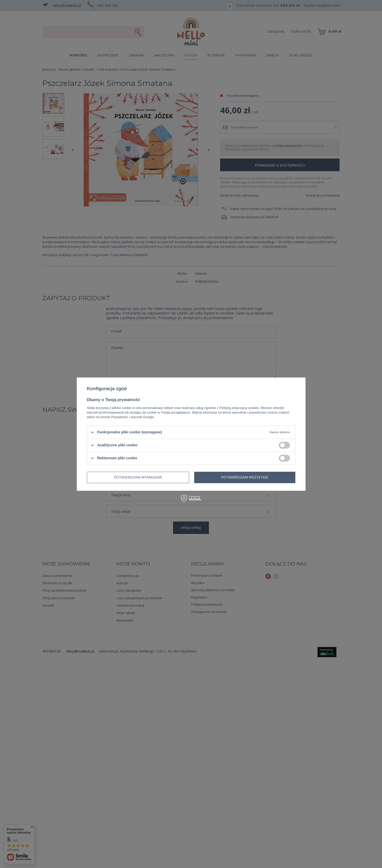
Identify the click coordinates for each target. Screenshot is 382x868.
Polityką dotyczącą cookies (239, 408)
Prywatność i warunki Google (132, 417)
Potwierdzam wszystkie (245, 477)
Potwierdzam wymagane (138, 477)
